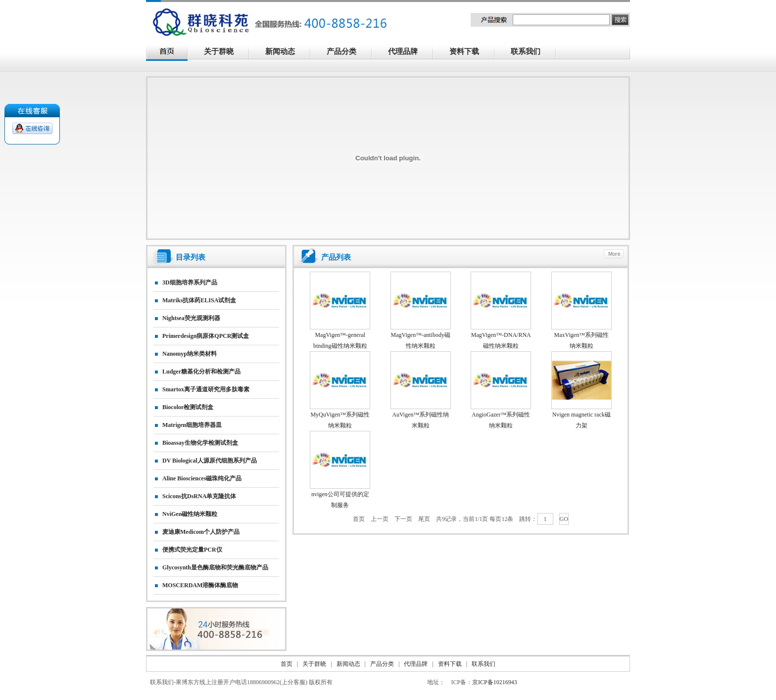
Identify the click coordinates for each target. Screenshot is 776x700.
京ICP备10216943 (495, 682)
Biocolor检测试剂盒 (188, 407)
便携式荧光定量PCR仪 (192, 550)
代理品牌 (403, 51)
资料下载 (470, 52)
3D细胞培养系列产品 (190, 282)
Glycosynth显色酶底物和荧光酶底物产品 (215, 567)
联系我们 (531, 52)
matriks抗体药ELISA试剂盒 (199, 300)
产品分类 (347, 52)
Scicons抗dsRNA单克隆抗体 (199, 496)
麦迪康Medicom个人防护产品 (201, 532)
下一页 (403, 519)
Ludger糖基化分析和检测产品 (201, 372)
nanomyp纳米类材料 (190, 354)
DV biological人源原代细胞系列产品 (210, 461)
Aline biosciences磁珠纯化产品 (202, 478)
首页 (359, 519)
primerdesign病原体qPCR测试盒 (206, 336)
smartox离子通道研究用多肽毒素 (206, 389)
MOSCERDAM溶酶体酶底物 (200, 585)
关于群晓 (219, 51)
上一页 (380, 519)
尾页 (424, 519)
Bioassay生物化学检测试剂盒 (200, 443)
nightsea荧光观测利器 (191, 318)
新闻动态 (286, 52)
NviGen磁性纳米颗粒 (190, 514)
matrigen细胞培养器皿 (192, 425)
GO (564, 519)
